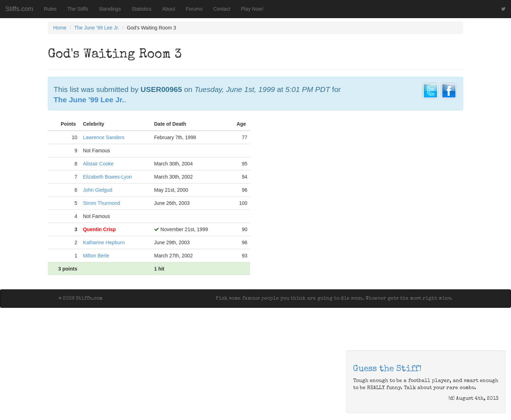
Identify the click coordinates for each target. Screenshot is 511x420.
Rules (50, 9)
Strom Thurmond (102, 203)
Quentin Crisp (100, 229)
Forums (194, 9)
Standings (110, 9)
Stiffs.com (19, 9)
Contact (222, 9)
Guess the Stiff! (387, 369)
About (169, 9)
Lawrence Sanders (104, 137)
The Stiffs (78, 9)
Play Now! (252, 9)
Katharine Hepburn (104, 242)
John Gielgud (98, 190)
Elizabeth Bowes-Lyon (108, 177)
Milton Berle (96, 256)
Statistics (142, 9)
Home (60, 28)
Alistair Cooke (98, 164)
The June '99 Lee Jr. (97, 28)
